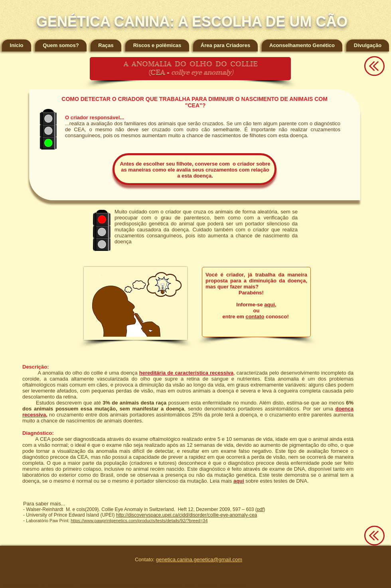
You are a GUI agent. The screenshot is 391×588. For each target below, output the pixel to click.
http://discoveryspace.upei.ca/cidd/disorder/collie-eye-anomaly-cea (187, 515)
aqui (270, 305)
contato (255, 317)
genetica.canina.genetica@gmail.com (199, 559)
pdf (260, 509)
